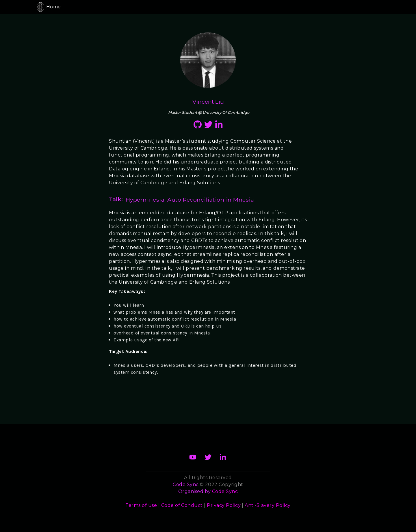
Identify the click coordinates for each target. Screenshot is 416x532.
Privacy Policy (224, 505)
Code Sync (225, 491)
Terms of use (141, 505)
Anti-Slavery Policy (268, 505)
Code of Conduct (182, 505)
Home (54, 7)
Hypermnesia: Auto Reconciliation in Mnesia (190, 200)
